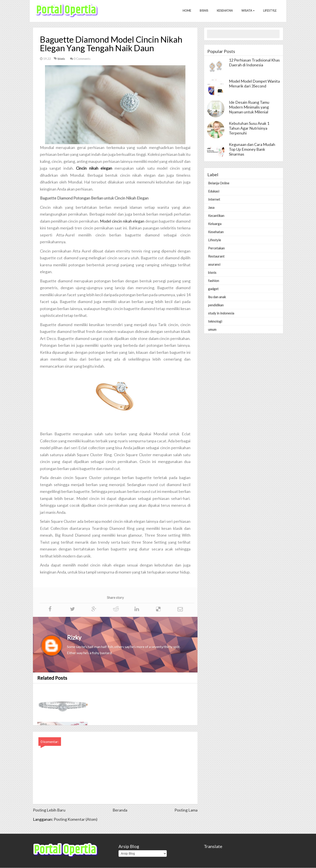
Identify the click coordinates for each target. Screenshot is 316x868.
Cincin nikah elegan (94, 168)
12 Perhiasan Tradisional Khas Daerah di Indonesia (254, 63)
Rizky (74, 638)
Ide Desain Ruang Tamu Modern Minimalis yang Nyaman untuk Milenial (249, 107)
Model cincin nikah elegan (122, 221)
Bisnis (204, 11)
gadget (213, 289)
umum (212, 330)
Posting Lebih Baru (49, 810)
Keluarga (215, 224)
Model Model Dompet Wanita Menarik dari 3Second (254, 84)
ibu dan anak (217, 297)
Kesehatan (224, 11)
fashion (214, 281)
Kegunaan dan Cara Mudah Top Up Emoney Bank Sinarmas (252, 149)
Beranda (120, 810)
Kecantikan (216, 216)
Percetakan (216, 248)
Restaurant (216, 256)
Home (186, 11)
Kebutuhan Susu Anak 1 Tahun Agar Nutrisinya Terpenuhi (249, 128)
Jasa (211, 208)
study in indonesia (221, 313)
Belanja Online (219, 183)
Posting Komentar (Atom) (76, 819)
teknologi (215, 321)
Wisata (248, 11)
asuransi (214, 265)
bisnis (62, 59)
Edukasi (214, 191)
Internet (214, 200)
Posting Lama (186, 810)
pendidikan (216, 305)
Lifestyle (270, 11)
